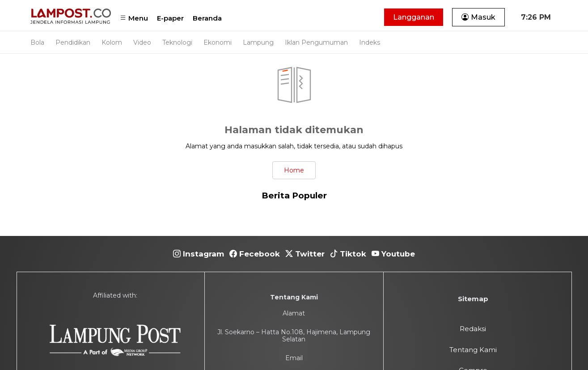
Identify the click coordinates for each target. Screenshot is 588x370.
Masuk (478, 17)
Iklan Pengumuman (316, 42)
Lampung (258, 42)
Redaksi (473, 329)
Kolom (112, 42)
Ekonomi (218, 42)
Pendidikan (73, 42)
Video (142, 42)
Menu (134, 18)
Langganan (414, 17)
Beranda (207, 18)
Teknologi (177, 42)
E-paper (170, 18)
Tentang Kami (473, 350)
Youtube (393, 254)
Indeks (370, 42)
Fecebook (255, 254)
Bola (37, 42)
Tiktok (348, 254)
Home (294, 170)
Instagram (199, 254)
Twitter (305, 254)
